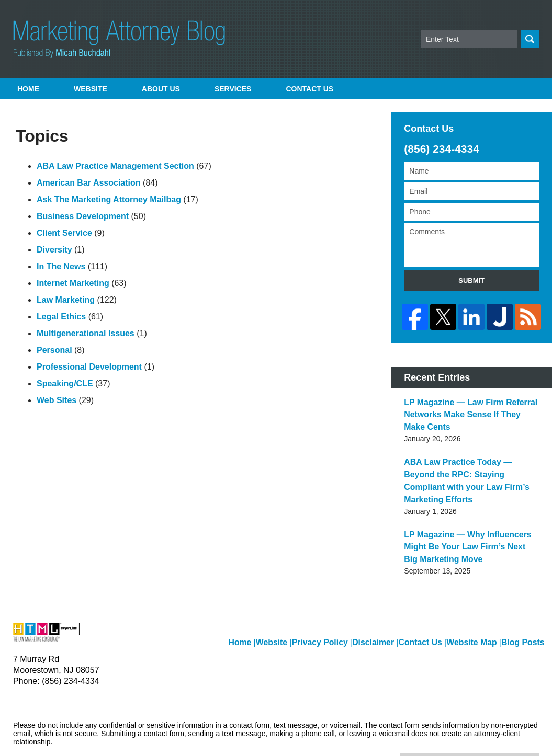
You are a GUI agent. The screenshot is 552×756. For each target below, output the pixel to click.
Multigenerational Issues (86, 333)
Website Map (477, 604)
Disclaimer (384, 604)
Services (233, 89)
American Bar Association (89, 183)
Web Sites (57, 400)
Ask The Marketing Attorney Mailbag (109, 199)
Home (28, 89)
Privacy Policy (336, 604)
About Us (161, 89)
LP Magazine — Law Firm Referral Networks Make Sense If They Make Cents (465, 408)
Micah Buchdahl (125, 734)
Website (91, 89)
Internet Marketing (73, 283)
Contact (309, 89)
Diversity (54, 250)
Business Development (83, 216)
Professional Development (89, 367)
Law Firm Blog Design (489, 735)
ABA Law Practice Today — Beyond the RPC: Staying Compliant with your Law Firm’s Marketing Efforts (470, 464)
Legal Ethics (61, 317)
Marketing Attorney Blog (119, 39)
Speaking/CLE (65, 383)
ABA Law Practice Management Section (115, 166)
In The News (61, 266)
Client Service (64, 233)
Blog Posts (525, 604)
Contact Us (428, 604)
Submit (471, 280)
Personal (54, 350)
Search (530, 39)
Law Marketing (66, 300)
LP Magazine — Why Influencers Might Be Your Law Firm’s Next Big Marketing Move (471, 519)
